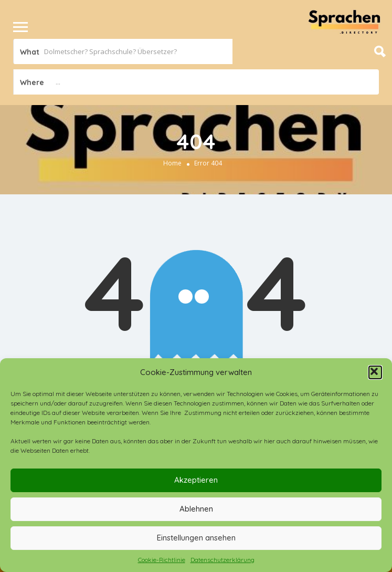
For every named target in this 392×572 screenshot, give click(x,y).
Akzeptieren (196, 480)
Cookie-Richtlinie (162, 560)
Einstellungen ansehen (196, 538)
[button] (375, 372)
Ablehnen (196, 509)
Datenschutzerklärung (223, 560)
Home (172, 163)
